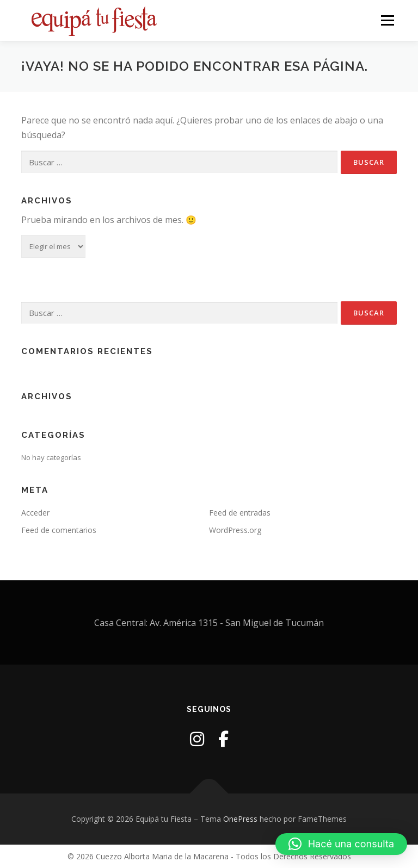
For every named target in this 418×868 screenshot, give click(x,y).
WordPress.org (235, 530)
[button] (341, 844)
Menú (387, 20)
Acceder (35, 513)
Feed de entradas (240, 513)
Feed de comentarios (59, 530)
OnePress (240, 819)
